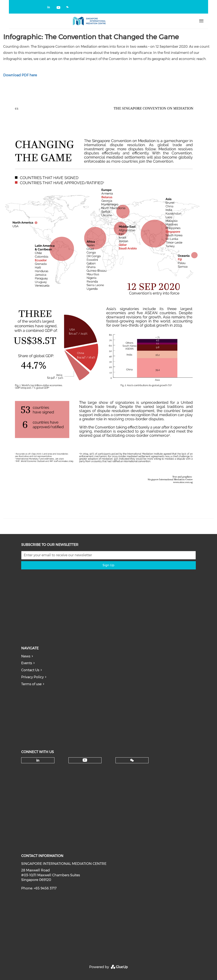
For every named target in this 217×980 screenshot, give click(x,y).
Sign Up (108, 565)
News (26, 656)
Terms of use (31, 684)
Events (27, 663)
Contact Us (30, 670)
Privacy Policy (32, 677)
